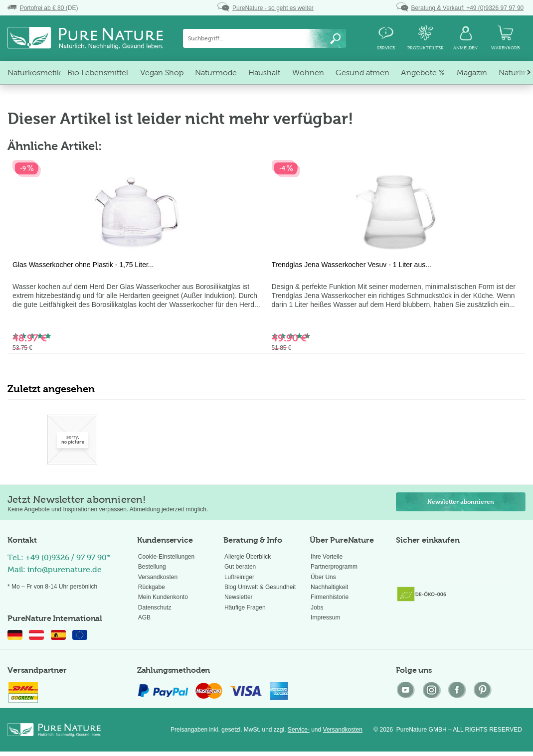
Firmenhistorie (330, 597)
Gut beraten (240, 567)
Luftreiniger (239, 577)
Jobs (317, 607)
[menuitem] (265, 38)
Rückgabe (152, 587)
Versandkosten (158, 577)
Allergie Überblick (248, 557)
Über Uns (323, 577)
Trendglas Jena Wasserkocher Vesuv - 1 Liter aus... (352, 265)
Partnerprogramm (334, 567)
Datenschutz (155, 607)
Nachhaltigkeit (329, 587)
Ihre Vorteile (327, 557)
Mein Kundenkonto (163, 597)
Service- (299, 730)
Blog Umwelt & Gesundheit (260, 587)
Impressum (325, 617)
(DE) (43, 8)
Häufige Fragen (245, 607)
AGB (144, 617)
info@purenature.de (65, 569)
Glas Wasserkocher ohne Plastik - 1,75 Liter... (83, 265)
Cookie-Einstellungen (166, 557)
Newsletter (239, 597)
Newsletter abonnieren (461, 502)
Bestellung (152, 567)
